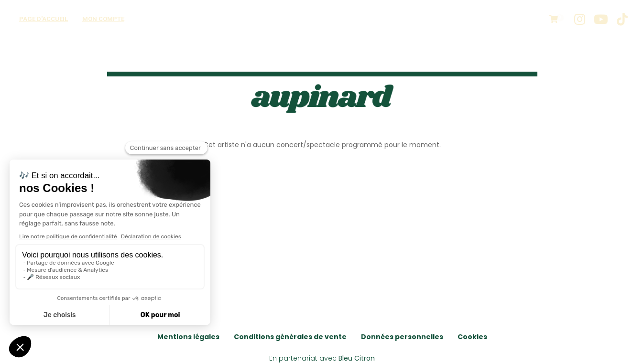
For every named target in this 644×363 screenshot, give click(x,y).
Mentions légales (188, 337)
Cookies (472, 337)
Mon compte (103, 19)
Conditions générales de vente (290, 337)
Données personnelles (402, 337)
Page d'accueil (44, 19)
